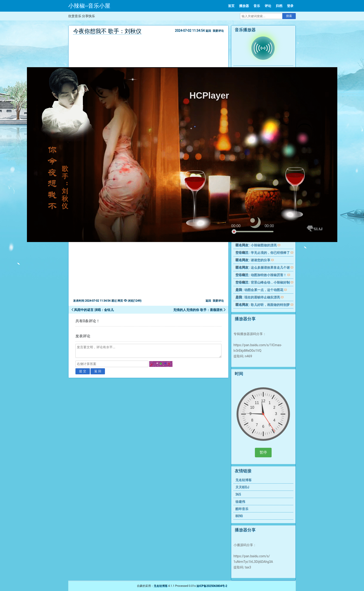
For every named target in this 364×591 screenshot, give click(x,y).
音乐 (257, 6)
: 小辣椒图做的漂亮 (256, 245)
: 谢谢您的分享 (253, 260)
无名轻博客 (244, 480)
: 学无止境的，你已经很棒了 (263, 252)
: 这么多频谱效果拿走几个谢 (263, 267)
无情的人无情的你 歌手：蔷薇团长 (198, 310)
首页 (231, 6)
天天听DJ (242, 487)
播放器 (244, 6)
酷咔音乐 (242, 509)
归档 (279, 6)
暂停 (263, 452)
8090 (239, 516)
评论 (268, 6)
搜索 (289, 16)
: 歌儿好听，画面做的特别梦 (263, 305)
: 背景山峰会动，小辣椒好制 (263, 282)
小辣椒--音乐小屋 (89, 6)
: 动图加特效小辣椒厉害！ (261, 275)
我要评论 (218, 31)
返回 (208, 31)
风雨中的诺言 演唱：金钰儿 (94, 310)
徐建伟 (240, 501)
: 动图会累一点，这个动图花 (259, 290)
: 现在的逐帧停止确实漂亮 (258, 297)
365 (238, 494)
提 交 (83, 371)
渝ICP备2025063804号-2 (212, 586)
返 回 (98, 371)
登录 (290, 6)
